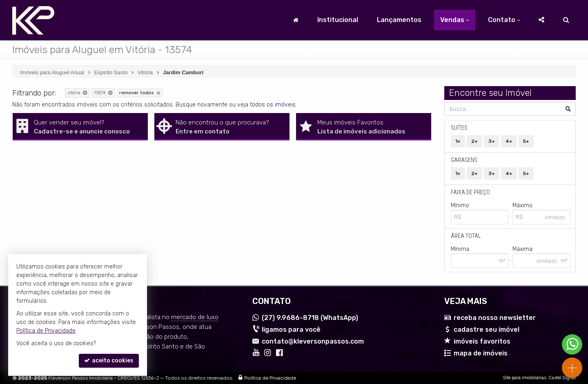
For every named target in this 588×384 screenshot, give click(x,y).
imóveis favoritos (482, 341)
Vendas (455, 20)
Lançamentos (399, 20)
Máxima (522, 249)
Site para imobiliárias (524, 378)
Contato (504, 20)
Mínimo (460, 205)
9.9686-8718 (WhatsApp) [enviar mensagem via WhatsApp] (310, 318)
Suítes (459, 128)
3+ (492, 141)
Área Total (466, 236)
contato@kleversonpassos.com (313, 341)
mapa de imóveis (481, 353)
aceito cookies (109, 361)
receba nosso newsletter (495, 318)
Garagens (464, 160)
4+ (509, 141)
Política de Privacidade (270, 378)
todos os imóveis (273, 105)
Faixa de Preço (470, 192)
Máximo (522, 205)
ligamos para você (291, 330)
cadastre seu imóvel (487, 330)
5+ (526, 141)
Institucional (338, 20)
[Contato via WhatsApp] (572, 344)
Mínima (460, 249)
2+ (474, 141)
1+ (458, 141)
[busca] (566, 20)
